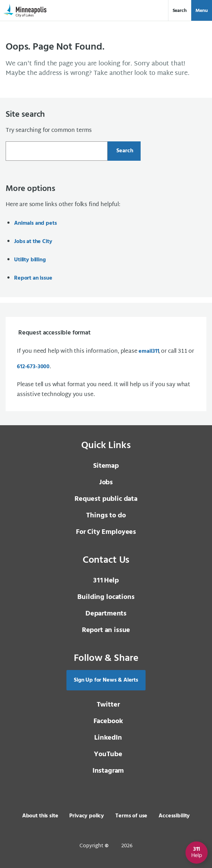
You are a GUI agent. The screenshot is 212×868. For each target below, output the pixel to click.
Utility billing (30, 260)
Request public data (106, 499)
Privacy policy (87, 816)
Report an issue (33, 278)
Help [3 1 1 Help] (106, 581)
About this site (40, 816)
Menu (202, 11)
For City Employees (106, 532)
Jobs (106, 483)
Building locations (106, 597)
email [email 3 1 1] (148, 351)
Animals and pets (35, 223)
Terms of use (131, 816)
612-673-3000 (33, 367)
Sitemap (106, 466)
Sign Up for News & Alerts (106, 680)
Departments (106, 614)
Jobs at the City (33, 242)
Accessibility (174, 816)
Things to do (106, 516)
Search (180, 11)
